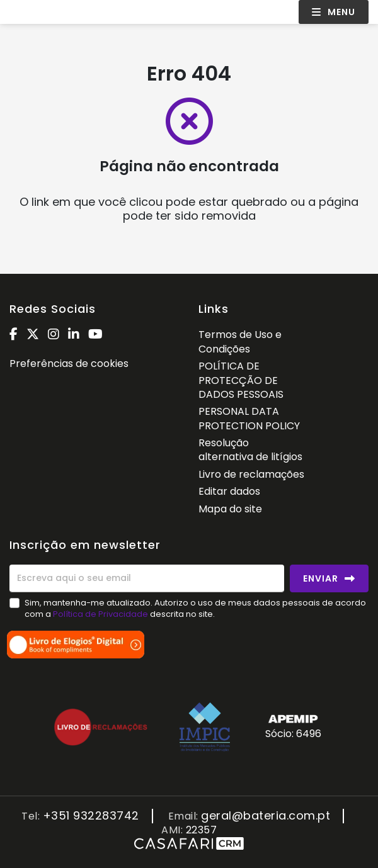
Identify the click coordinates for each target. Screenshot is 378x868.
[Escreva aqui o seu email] (147, 578)
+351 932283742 (91, 816)
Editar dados (229, 491)
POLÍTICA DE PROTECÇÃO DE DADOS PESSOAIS (241, 380)
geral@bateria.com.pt (266, 816)
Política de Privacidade (101, 614)
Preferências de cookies (69, 364)
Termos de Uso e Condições (240, 341)
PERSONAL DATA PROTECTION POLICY (249, 418)
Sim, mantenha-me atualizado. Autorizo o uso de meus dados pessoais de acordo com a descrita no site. (195, 608)
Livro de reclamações (251, 474)
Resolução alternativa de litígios (250, 450)
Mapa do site (230, 509)
